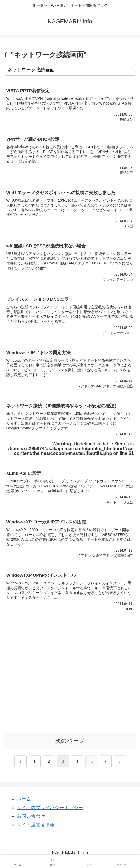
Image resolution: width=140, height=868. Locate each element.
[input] (70, 70)
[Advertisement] (70, 679)
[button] (131, 70)
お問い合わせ (31, 816)
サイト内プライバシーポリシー (50, 808)
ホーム (24, 799)
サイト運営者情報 (36, 825)
